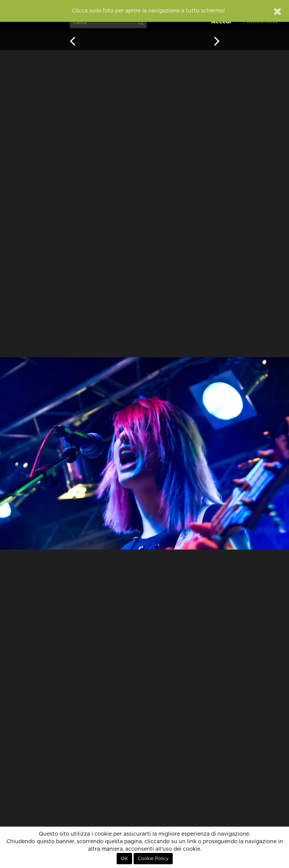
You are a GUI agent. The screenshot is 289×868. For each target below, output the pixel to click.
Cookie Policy (153, 859)
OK (124, 859)
